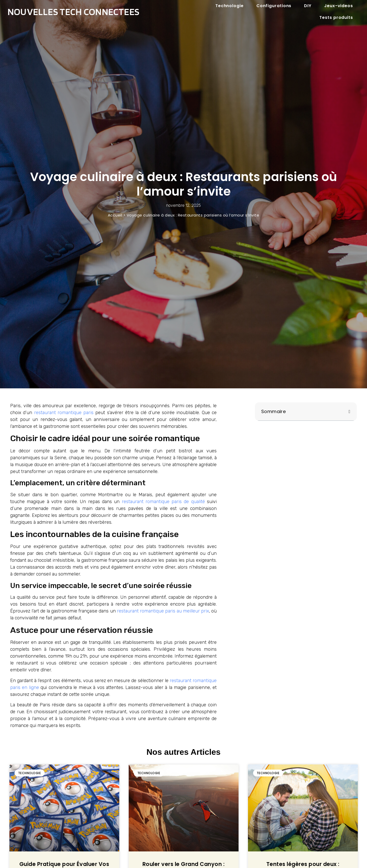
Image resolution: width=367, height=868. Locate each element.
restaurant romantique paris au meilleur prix (163, 611)
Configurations (274, 6)
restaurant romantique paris (64, 413)
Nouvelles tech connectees (74, 12)
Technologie (230, 6)
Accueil (115, 215)
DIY (308, 6)
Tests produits (336, 17)
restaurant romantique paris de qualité (163, 502)
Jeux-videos (339, 6)
